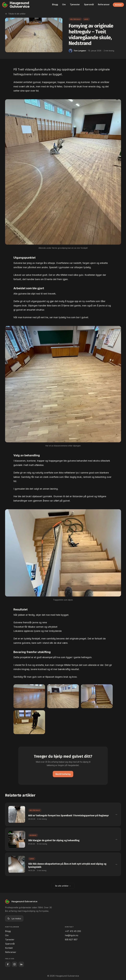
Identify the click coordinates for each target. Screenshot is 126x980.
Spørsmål (89, 4)
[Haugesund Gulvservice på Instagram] (14, 964)
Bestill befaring (63, 774)
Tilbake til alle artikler (15, 14)
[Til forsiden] (26, 5)
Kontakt (118, 5)
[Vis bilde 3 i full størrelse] (97, 696)
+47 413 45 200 (73, 931)
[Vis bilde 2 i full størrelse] (63, 696)
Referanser (104, 4)
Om (64, 4)
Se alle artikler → (63, 886)
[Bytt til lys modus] (14, 918)
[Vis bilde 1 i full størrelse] (29, 696)
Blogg (55, 4)
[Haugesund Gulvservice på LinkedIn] (21, 964)
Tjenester (75, 4)
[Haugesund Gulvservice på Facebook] (8, 964)
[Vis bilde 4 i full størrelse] (29, 722)
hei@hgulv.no (72, 935)
